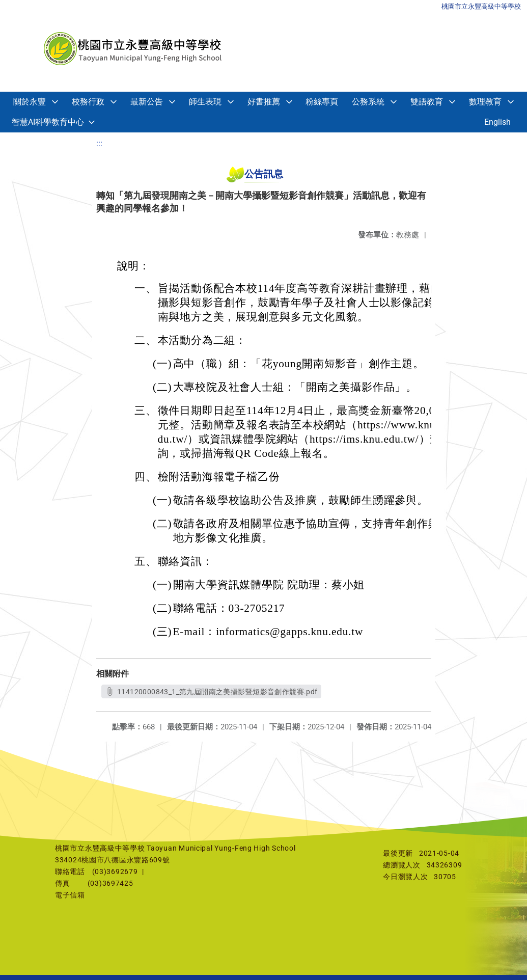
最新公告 (147, 102)
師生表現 (205, 102)
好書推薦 (264, 102)
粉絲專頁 (322, 102)
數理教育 (485, 102)
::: (99, 143)
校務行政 (88, 102)
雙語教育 (427, 102)
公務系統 (368, 102)
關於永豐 (30, 102)
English (497, 122)
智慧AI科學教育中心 (48, 122)
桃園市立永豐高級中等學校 (481, 6)
